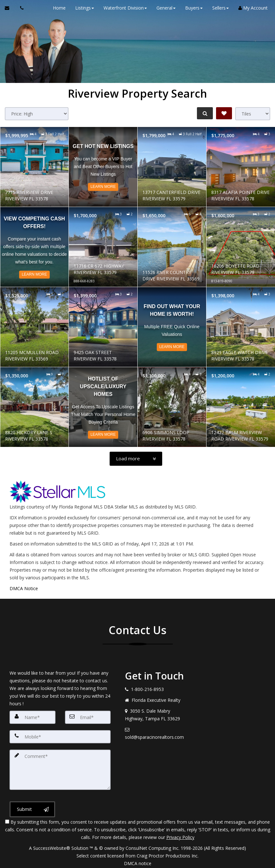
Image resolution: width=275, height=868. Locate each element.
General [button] (164, 8)
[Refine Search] (204, 113)
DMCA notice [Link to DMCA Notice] (138, 861)
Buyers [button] (192, 8)
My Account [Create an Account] (251, 8)
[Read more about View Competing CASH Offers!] (35, 247)
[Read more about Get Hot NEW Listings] (103, 167)
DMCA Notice (24, 588)
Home (57, 8)
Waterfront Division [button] (123, 8)
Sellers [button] (218, 8)
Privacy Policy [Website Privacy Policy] (180, 835)
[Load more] (136, 459)
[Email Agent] (10, 8)
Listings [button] (82, 8)
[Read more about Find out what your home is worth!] (172, 327)
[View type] (253, 114)
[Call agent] (20, 8)
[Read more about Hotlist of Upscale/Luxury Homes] (103, 407)
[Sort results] (37, 114)
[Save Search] (224, 113)
